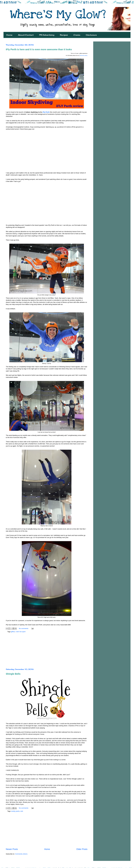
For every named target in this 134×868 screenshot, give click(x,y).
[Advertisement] (47, 651)
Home (9, 35)
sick (22, 811)
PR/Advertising (47, 35)
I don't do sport (21, 632)
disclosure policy (84, 55)
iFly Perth (46, 112)
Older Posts (82, 849)
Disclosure (91, 35)
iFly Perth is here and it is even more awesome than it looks (39, 49)
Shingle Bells (13, 674)
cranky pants (15, 811)
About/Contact (26, 35)
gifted (13, 632)
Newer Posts (12, 849)
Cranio (77, 35)
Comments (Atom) (21, 854)
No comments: (24, 628)
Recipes (64, 35)
